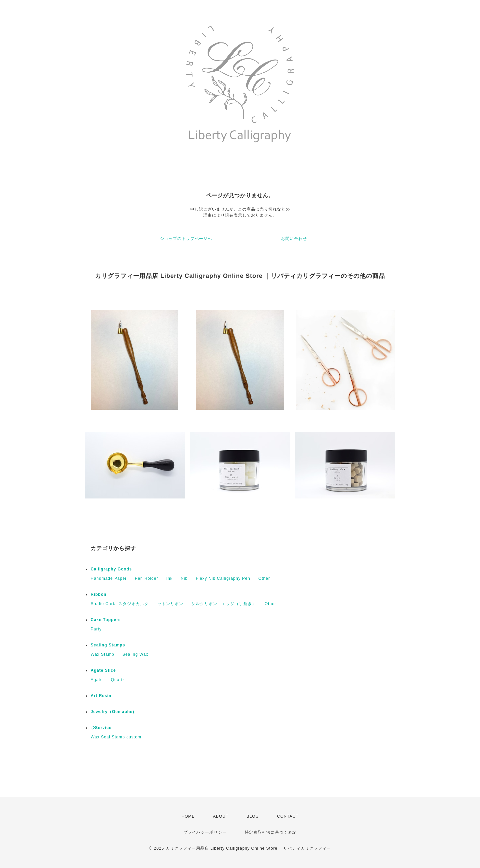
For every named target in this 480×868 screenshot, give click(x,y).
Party (96, 629)
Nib (184, 578)
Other (264, 578)
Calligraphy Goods (111, 569)
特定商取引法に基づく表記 (271, 832)
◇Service (101, 728)
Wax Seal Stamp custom (116, 737)
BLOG (253, 816)
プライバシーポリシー (205, 832)
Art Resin (101, 696)
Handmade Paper (109, 578)
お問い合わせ (294, 239)
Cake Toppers (106, 620)
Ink (169, 578)
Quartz (118, 680)
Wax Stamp (102, 654)
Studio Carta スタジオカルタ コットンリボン (137, 604)
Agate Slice (103, 670)
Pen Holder (146, 578)
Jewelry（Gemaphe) (112, 712)
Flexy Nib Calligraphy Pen (223, 578)
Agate (97, 680)
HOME (188, 816)
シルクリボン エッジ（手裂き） (224, 604)
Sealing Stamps (108, 645)
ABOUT (221, 816)
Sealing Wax (135, 654)
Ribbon (98, 594)
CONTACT (288, 816)
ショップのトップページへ (186, 239)
